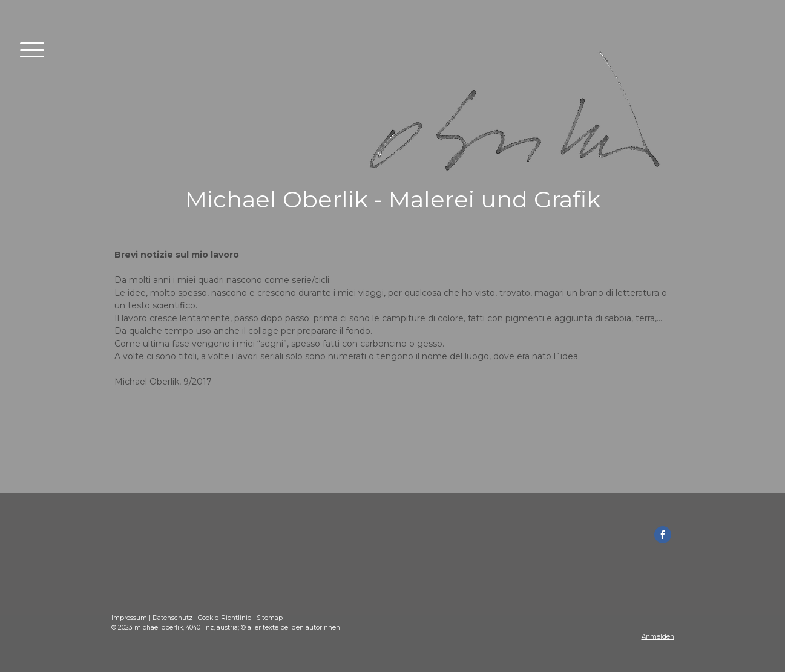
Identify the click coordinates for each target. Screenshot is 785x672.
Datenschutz (172, 618)
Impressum (129, 618)
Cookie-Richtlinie (225, 618)
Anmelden (658, 637)
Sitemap (270, 618)
